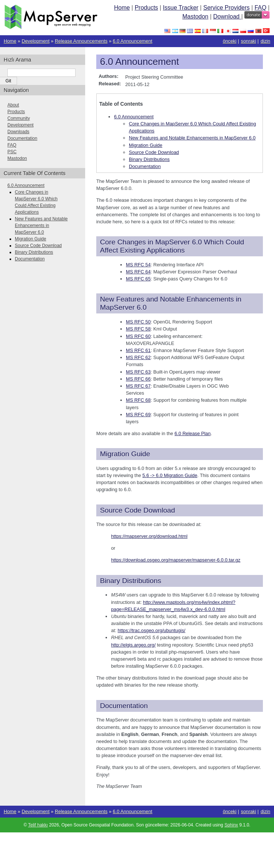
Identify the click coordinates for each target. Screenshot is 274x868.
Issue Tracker (181, 8)
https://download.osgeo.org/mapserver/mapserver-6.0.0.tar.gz (176, 560)
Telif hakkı (38, 825)
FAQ (260, 8)
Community (19, 118)
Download (227, 17)
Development (35, 41)
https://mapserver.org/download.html (149, 536)
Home (122, 8)
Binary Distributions (149, 159)
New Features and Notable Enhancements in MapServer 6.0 (192, 138)
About (13, 105)
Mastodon (195, 17)
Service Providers (226, 8)
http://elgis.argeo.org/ (133, 645)
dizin (265, 41)
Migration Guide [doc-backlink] (125, 454)
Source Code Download (154, 152)
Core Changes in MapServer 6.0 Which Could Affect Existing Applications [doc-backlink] (172, 246)
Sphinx (231, 825)
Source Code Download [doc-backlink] (138, 510)
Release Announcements (81, 41)
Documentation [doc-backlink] (124, 706)
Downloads (18, 132)
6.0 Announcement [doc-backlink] (139, 62)
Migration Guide (146, 145)
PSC (12, 152)
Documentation (145, 166)
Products (146, 8)
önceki (230, 41)
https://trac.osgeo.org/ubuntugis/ (152, 630)
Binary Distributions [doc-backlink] (131, 581)
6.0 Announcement (133, 41)
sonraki (249, 41)
